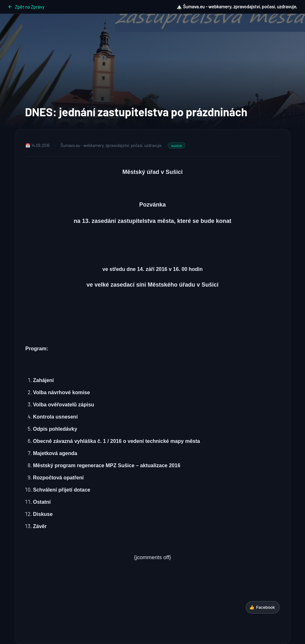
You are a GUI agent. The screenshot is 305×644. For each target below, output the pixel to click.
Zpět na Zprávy (26, 7)
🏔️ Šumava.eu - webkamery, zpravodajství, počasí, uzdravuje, (237, 7)
